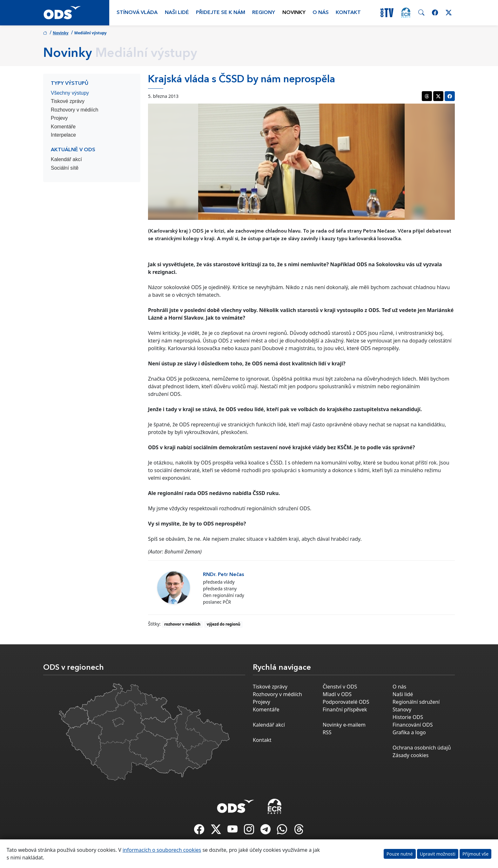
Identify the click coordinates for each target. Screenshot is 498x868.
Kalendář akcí (66, 159)
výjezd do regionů (224, 624)
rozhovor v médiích (182, 624)
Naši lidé (177, 13)
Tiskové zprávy (68, 101)
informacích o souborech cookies (162, 850)
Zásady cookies (411, 755)
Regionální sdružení (416, 702)
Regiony (264, 13)
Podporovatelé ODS (346, 702)
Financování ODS (413, 725)
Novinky (294, 13)
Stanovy (402, 709)
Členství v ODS (340, 687)
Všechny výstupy (70, 93)
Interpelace (63, 135)
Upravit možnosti (438, 854)
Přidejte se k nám (221, 13)
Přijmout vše (475, 854)
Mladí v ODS (337, 694)
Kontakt (348, 13)
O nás (321, 13)
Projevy (59, 118)
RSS (327, 732)
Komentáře (63, 127)
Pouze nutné (400, 854)
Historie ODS (408, 717)
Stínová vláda (137, 13)
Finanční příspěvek (345, 709)
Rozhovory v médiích (74, 110)
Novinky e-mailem (344, 725)
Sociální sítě (65, 168)
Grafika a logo (409, 732)
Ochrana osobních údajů (422, 748)
